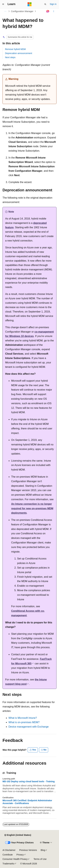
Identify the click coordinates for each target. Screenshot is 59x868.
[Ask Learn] (48, 11)
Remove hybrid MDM (15, 49)
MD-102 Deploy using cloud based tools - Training (29, 781)
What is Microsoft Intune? (23, 718)
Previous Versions (28, 850)
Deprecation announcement (19, 53)
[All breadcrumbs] (5, 11)
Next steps (10, 57)
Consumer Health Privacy (15, 859)
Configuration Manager (22, 11)
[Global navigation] (3, 4)
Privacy (20, 855)
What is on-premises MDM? (24, 722)
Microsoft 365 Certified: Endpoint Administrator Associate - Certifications (27, 802)
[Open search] (45, 4)
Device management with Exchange (29, 727)
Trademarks (8, 864)
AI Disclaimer (9, 850)
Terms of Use (40, 859)
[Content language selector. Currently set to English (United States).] (18, 835)
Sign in (53, 4)
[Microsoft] (30, 4)
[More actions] (54, 11)
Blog (43, 850)
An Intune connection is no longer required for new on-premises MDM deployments (32, 508)
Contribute (8, 855)
